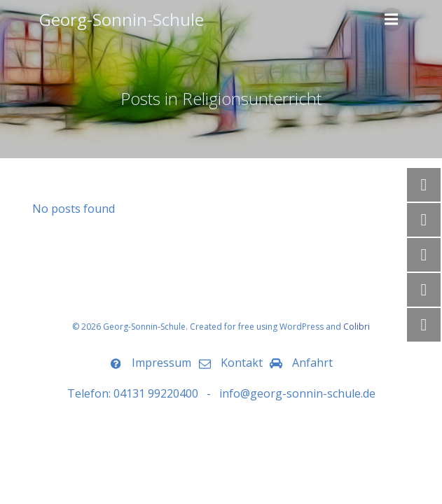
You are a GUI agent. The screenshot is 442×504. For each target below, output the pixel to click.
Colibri (357, 327)
